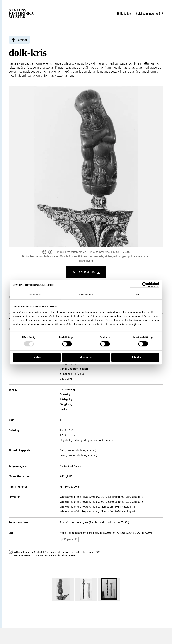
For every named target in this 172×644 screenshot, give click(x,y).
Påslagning (66, 399)
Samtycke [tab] (35, 295)
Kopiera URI (69, 539)
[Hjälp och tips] (124, 14)
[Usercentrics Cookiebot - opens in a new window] (145, 285)
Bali (62, 450)
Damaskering (67, 390)
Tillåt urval (86, 357)
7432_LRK (82, 523)
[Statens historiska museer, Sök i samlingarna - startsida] (21, 13)
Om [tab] (137, 295)
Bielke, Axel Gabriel (71, 466)
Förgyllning (66, 404)
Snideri (64, 409)
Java (62, 455)
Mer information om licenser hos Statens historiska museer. (45, 555)
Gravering (65, 394)
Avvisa (37, 357)
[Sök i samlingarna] (150, 14)
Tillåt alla (136, 357)
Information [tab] (86, 295)
